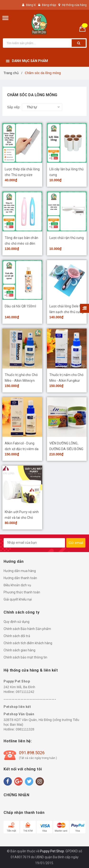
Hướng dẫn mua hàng (20, 571)
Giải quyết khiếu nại (18, 599)
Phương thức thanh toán (22, 592)
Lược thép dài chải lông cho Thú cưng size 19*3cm (22, 175)
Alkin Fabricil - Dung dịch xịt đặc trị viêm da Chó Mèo (22, 449)
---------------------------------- (30, 699)
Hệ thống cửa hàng (74, 5)
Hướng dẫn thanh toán (20, 578)
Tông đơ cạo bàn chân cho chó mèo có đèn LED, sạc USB (21, 243)
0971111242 (25, 692)
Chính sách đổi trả (17, 636)
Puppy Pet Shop (17, 681)
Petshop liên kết (17, 707)
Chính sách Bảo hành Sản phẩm (27, 629)
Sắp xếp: (14, 107)
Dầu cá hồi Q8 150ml (20, 306)
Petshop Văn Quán (19, 714)
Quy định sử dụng (16, 622)
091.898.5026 (32, 753)
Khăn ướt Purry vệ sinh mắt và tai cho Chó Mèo (22, 518)
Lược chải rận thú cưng (67, 238)
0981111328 (25, 729)
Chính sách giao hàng (19, 650)
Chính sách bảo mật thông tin (25, 657)
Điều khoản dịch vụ (17, 585)
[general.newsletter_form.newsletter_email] (34, 543)
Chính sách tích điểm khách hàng (28, 643)
